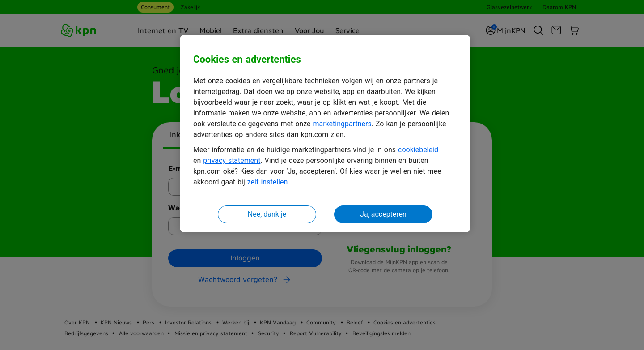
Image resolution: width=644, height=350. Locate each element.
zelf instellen (268, 182)
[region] (325, 134)
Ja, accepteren (383, 214)
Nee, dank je (267, 214)
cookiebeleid (418, 150)
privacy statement (232, 160)
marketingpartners (342, 124)
